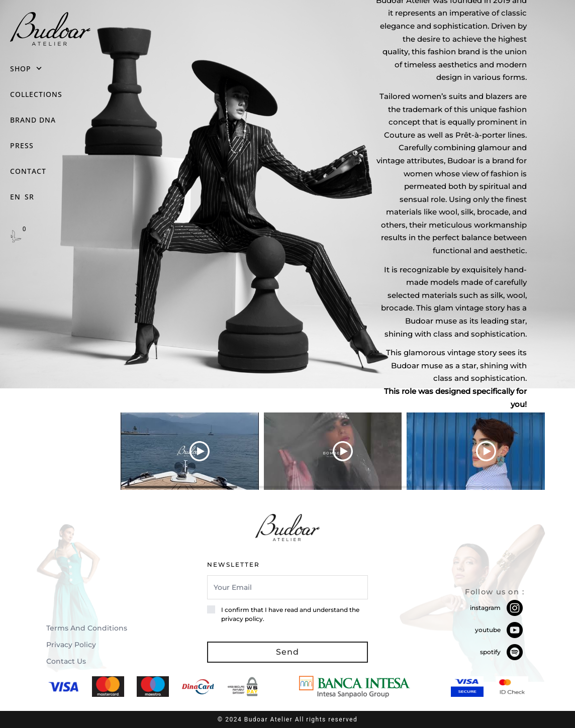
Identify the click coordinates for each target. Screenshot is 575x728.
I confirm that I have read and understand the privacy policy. (290, 614)
